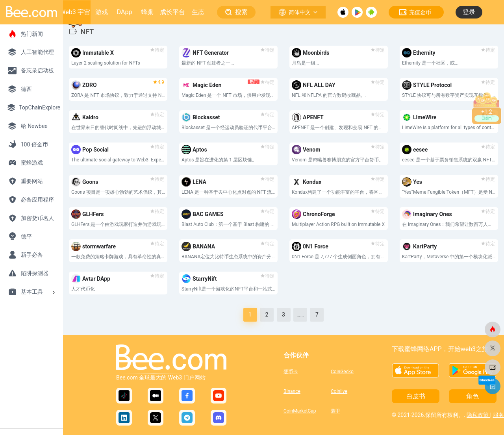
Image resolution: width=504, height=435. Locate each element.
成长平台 (172, 12)
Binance (292, 391)
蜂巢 (147, 12)
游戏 (102, 12)
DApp (125, 12)
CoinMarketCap (300, 411)
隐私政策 (478, 415)
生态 (198, 12)
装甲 (335, 411)
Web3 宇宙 (75, 12)
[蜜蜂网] (493, 329)
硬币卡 (291, 372)
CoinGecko (342, 372)
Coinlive (339, 391)
